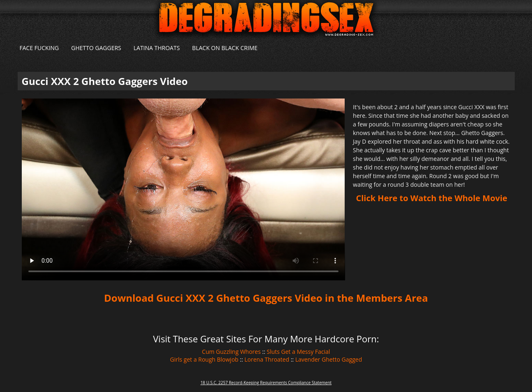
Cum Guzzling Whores (231, 352)
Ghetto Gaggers (96, 48)
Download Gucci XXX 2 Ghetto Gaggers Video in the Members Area (266, 298)
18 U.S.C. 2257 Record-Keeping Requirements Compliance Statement (266, 383)
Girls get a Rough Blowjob (204, 359)
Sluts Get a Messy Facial (298, 352)
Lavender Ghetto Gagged (329, 359)
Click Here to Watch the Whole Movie (432, 198)
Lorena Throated (267, 359)
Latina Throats (157, 48)
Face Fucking (39, 48)
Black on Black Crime (225, 48)
